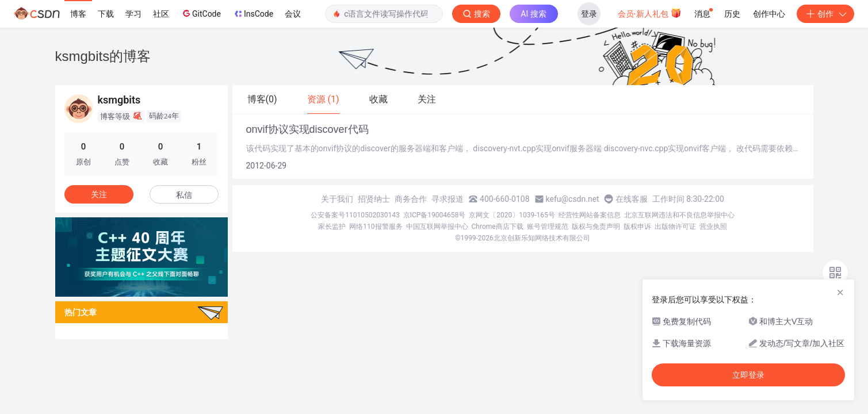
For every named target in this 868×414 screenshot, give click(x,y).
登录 (589, 14)
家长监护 (332, 227)
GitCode (201, 13)
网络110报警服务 (376, 227)
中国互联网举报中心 (437, 227)
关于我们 (337, 199)
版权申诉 (637, 227)
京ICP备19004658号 (435, 215)
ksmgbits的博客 (103, 56)
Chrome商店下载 (498, 227)
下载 (106, 14)
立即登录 (748, 375)
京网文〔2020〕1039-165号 (512, 215)
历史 (732, 14)
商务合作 (411, 199)
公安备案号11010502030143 (355, 215)
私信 (184, 195)
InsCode (253, 14)
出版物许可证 (675, 227)
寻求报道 (448, 199)
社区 (161, 14)
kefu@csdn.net (573, 199)
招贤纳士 (374, 199)
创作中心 (769, 14)
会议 (293, 14)
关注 (99, 194)
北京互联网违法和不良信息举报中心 (679, 215)
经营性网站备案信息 (590, 215)
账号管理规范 (548, 227)
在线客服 (632, 199)
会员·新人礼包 (650, 13)
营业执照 (713, 227)
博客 (78, 14)
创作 (825, 14)
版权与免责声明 (596, 227)
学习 (133, 14)
